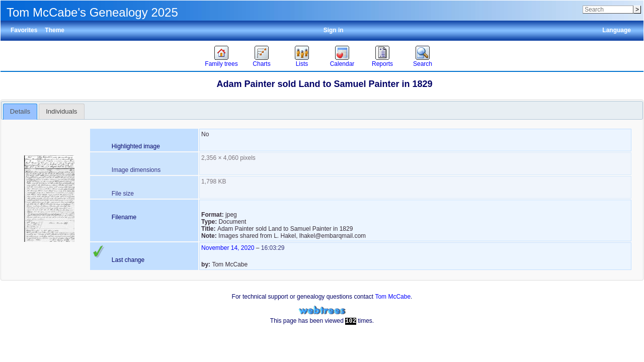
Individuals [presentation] (61, 111)
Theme (55, 30)
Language (617, 30)
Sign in (334, 30)
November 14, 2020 (228, 248)
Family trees (221, 64)
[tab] (20, 112)
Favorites (24, 30)
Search (423, 64)
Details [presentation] (20, 111)
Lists (302, 64)
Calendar (342, 64)
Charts (261, 64)
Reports (382, 64)
